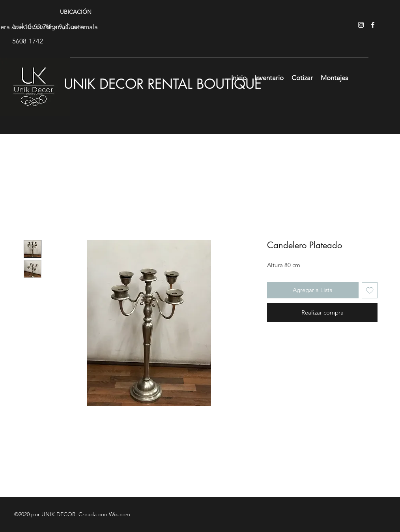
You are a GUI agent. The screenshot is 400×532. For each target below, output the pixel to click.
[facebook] (373, 25)
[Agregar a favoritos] (370, 290)
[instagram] (361, 25)
